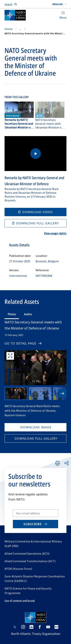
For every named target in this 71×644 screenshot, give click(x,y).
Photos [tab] (12, 314)
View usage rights (55, 233)
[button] (59, 4)
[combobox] (59, 4)
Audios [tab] (28, 314)
